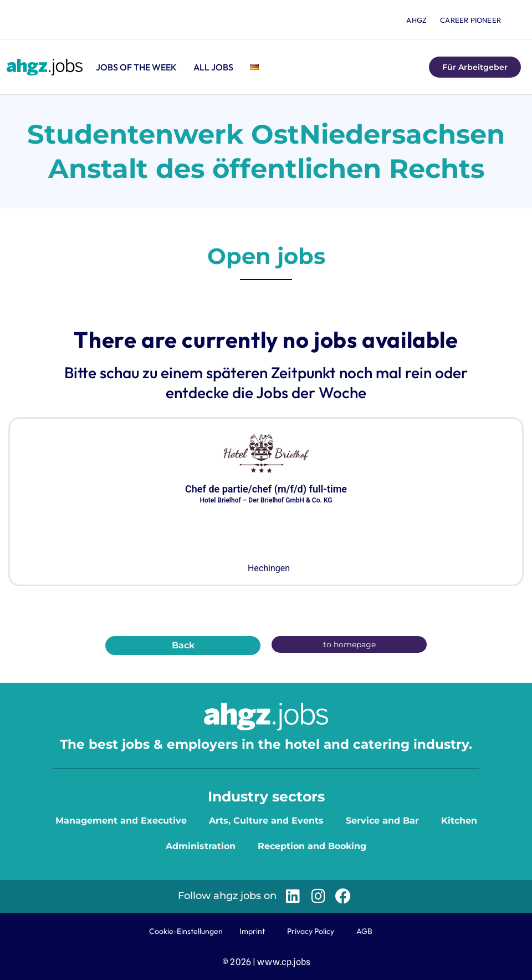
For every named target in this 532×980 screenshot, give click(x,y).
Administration (201, 846)
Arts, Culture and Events (266, 821)
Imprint (252, 931)
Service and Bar (382, 821)
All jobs (213, 67)
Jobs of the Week (136, 67)
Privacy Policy (311, 931)
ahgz (416, 20)
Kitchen (459, 821)
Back (183, 645)
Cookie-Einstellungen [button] (186, 931)
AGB (364, 931)
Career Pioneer (470, 20)
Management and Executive (121, 821)
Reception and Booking (312, 846)
